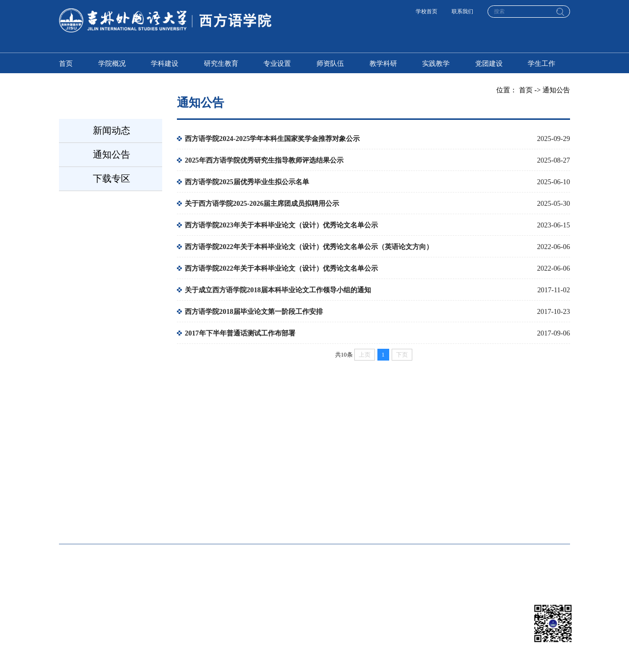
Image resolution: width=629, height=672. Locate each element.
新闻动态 (112, 130)
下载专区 (112, 179)
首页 (66, 63)
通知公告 (112, 154)
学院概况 (112, 63)
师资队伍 (330, 63)
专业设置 (277, 63)
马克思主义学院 (515, 519)
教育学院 (181, 519)
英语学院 (181, 490)
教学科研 (383, 63)
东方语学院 (292, 490)
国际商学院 (509, 490)
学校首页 (427, 11)
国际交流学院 (404, 519)
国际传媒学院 (80, 519)
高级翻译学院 (80, 490)
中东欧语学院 (404, 490)
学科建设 (165, 63)
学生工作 (542, 63)
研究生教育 (221, 63)
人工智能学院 (296, 519)
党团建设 (489, 63)
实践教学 (436, 63)
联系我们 (462, 11)
